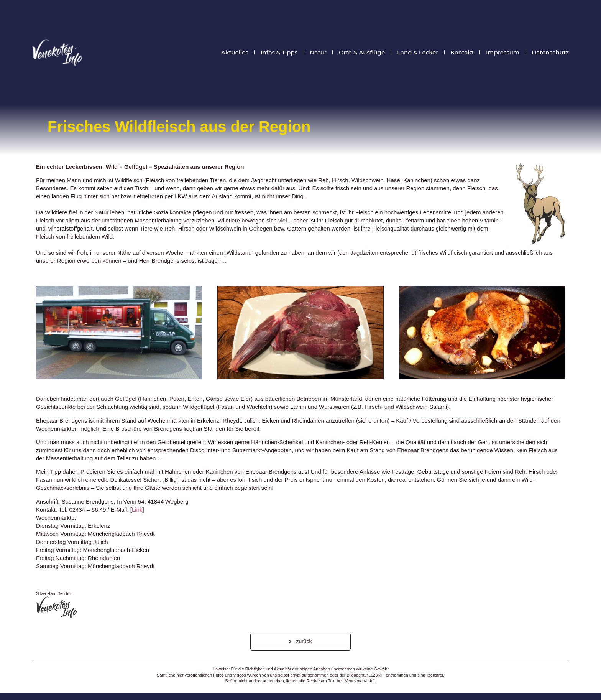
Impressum (503, 53)
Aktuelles (235, 53)
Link (137, 510)
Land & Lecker (418, 53)
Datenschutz (550, 53)
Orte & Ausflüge (362, 53)
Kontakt (462, 53)
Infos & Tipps (279, 53)
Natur (318, 53)
